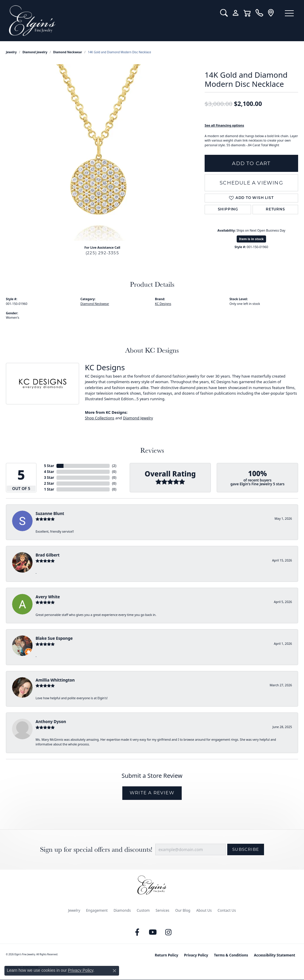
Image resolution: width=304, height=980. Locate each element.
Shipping (228, 210)
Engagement (97, 910)
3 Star (49, 477)
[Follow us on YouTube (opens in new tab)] (153, 932)
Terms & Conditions (231, 955)
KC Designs (163, 304)
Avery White (48, 597)
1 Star (49, 489)
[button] (224, 13)
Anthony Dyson (51, 721)
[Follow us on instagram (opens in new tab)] (168, 932)
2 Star (49, 483)
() (114, 466)
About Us (204, 910)
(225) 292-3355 (102, 253)
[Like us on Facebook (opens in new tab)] (137, 932)
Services (162, 910)
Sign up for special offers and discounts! (96, 849)
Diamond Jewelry (35, 52)
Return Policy (167, 955)
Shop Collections (100, 418)
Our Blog (183, 910)
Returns (275, 210)
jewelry (11, 52)
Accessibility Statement (275, 955)
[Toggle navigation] (289, 13)
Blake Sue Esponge (54, 638)
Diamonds (122, 910)
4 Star (49, 472)
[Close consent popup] (114, 971)
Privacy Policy (196, 955)
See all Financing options (224, 125)
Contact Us (227, 910)
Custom (143, 910)
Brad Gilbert (48, 555)
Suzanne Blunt (50, 513)
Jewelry (74, 910)
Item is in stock (251, 239)
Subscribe (246, 849)
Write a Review (152, 793)
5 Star (49, 466)
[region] (102, 152)
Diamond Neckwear (68, 52)
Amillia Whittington (55, 680)
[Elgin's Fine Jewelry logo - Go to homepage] (110, 21)
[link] (259, 13)
